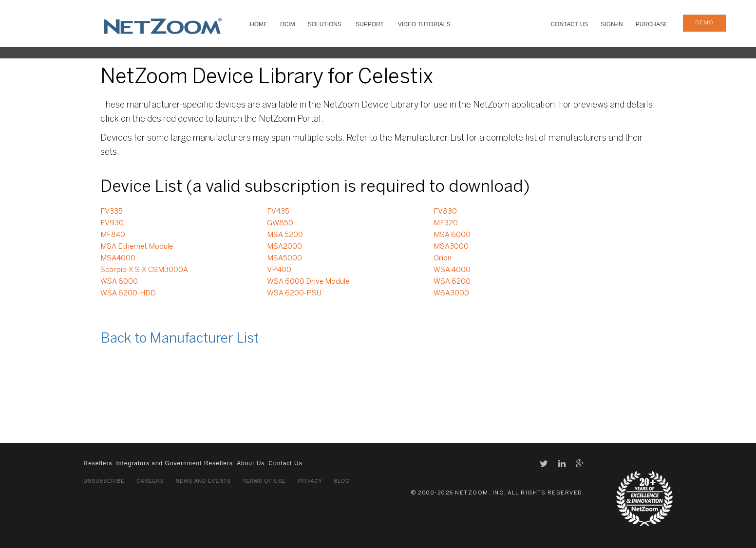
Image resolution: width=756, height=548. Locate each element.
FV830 (445, 212)
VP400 (279, 270)
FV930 (112, 223)
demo (704, 23)
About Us (251, 463)
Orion (443, 258)
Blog (342, 481)
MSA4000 (118, 258)
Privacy (310, 481)
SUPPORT (370, 24)
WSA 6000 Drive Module (308, 282)
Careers (150, 481)
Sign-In (612, 24)
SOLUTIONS (325, 24)
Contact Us (569, 24)
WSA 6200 (452, 282)
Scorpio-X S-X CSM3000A (144, 270)
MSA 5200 (285, 235)
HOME (259, 24)
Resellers (98, 463)
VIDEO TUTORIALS (424, 24)
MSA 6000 (452, 235)
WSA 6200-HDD (128, 293)
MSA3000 (451, 247)
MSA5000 (284, 258)
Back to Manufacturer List (180, 339)
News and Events (203, 481)
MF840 (113, 235)
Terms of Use (264, 481)
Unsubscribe (104, 481)
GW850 (280, 223)
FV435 (278, 212)
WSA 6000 (119, 282)
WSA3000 (451, 293)
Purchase (652, 24)
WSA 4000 (452, 270)
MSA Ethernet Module (137, 247)
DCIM (288, 24)
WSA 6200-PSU (294, 293)
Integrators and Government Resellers (175, 463)
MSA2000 (284, 247)
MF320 (446, 223)
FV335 (112, 212)
